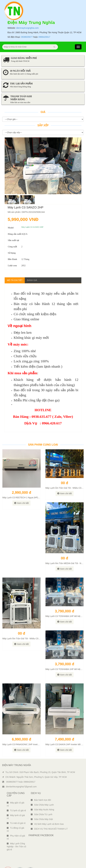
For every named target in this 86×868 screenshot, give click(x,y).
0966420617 (44, 25)
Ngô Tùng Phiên (78, 865)
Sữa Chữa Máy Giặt (42, 807)
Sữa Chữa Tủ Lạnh (41, 802)
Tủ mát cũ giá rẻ (16, 811)
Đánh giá (32, 268)
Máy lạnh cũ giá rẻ (16, 805)
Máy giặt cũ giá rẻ (15, 792)
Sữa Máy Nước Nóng (42, 798)
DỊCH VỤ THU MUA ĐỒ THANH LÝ (49, 817)
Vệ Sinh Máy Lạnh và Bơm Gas (47, 812)
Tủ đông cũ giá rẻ (15, 817)
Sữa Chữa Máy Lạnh (42, 793)
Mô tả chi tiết (15, 268)
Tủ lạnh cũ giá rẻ (16, 798)
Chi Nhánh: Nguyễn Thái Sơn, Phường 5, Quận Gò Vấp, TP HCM (34, 765)
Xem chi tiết (21, 491)
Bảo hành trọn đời (41, 788)
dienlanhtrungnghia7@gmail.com (19, 775)
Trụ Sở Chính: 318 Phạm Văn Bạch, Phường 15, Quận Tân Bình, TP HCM (39, 760)
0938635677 (27, 25)
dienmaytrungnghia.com (27, 16)
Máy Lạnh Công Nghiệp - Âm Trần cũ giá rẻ (16, 835)
